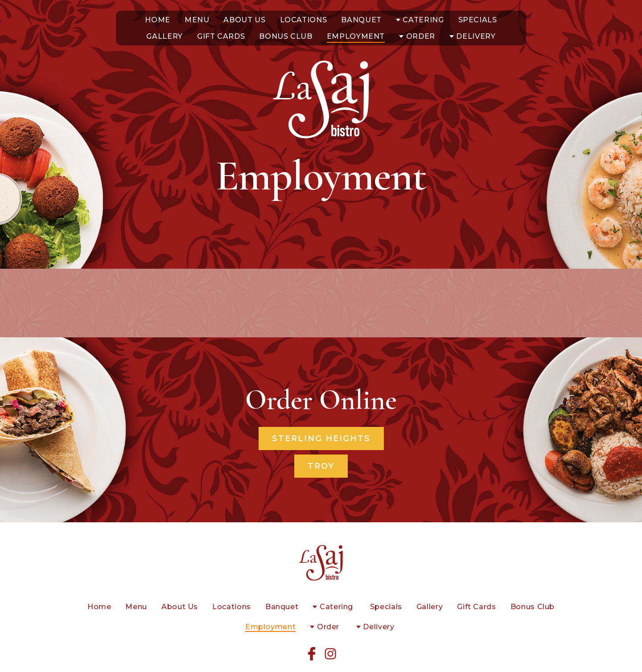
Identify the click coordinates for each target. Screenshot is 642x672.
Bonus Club (286, 36)
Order (421, 36)
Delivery (476, 36)
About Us (244, 20)
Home (158, 20)
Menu (197, 20)
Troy (321, 466)
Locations (304, 20)
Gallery (164, 36)
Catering (423, 20)
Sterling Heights (321, 438)
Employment (356, 36)
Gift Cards (221, 36)
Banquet (361, 20)
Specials (478, 20)
